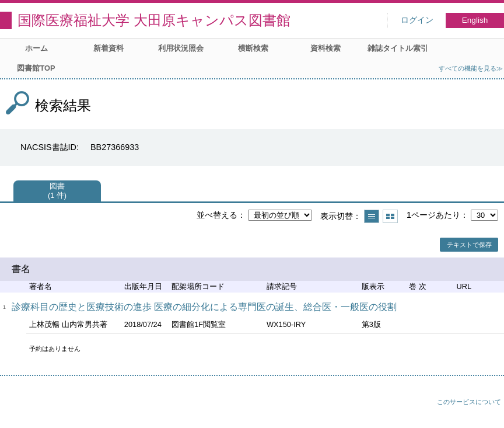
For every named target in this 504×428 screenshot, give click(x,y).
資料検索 (325, 48)
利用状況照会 (181, 48)
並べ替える (217, 215)
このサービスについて (469, 402)
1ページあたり (433, 215)
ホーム (36, 48)
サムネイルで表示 (390, 216)
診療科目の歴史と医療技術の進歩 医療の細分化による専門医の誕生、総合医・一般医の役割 (204, 307)
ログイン (417, 20)
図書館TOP (36, 68)
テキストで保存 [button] (469, 245)
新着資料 (108, 48)
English (475, 20)
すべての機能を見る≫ (471, 68)
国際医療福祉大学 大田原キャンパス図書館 (154, 20)
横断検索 (253, 48)
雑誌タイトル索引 (398, 48)
